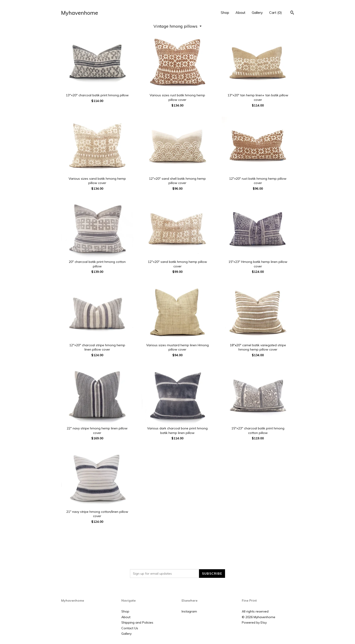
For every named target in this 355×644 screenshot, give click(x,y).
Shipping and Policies (137, 622)
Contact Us (130, 628)
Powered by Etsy (254, 622)
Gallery (257, 12)
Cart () (276, 12)
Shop (225, 12)
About (240, 12)
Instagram (189, 611)
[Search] (292, 13)
